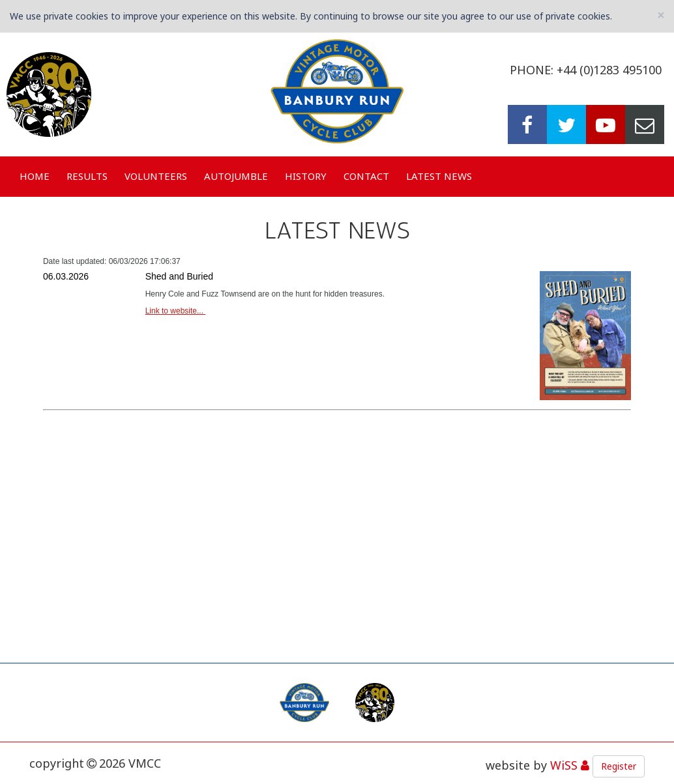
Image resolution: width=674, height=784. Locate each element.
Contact (366, 176)
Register (619, 766)
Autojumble (236, 176)
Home (35, 176)
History (306, 176)
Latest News (439, 176)
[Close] (661, 15)
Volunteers (156, 176)
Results (87, 176)
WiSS (564, 765)
